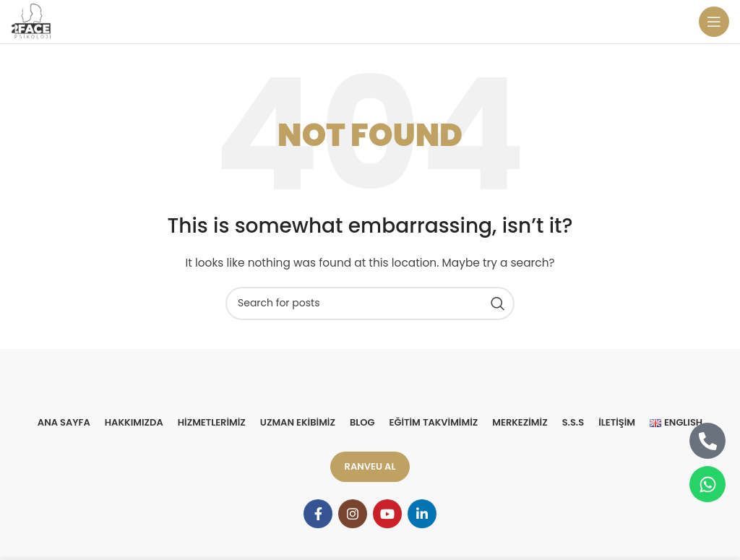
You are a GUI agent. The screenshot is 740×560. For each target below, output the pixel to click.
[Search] (370, 303)
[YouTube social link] (387, 514)
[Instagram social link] (353, 514)
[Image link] (370, 386)
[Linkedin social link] (422, 514)
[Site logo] (32, 21)
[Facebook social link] (318, 514)
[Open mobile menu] (714, 22)
